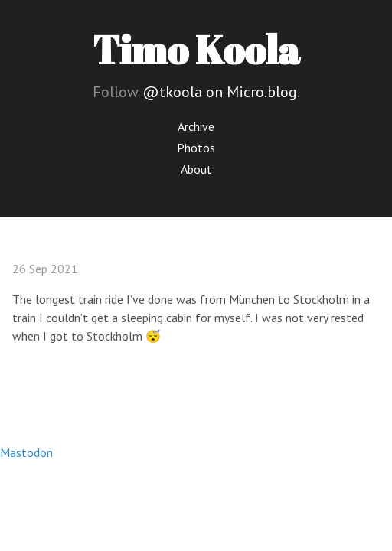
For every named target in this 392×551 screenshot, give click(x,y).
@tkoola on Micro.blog (220, 92)
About (196, 169)
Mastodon (26, 452)
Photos (196, 148)
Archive (196, 126)
